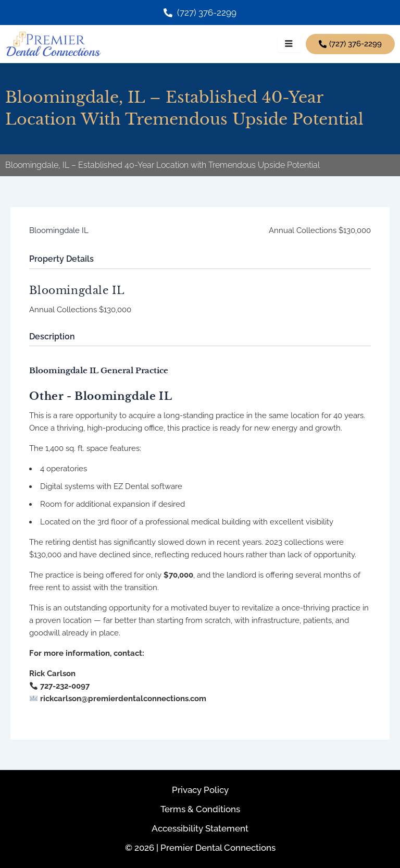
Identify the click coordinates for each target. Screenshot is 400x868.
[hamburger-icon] (289, 44)
